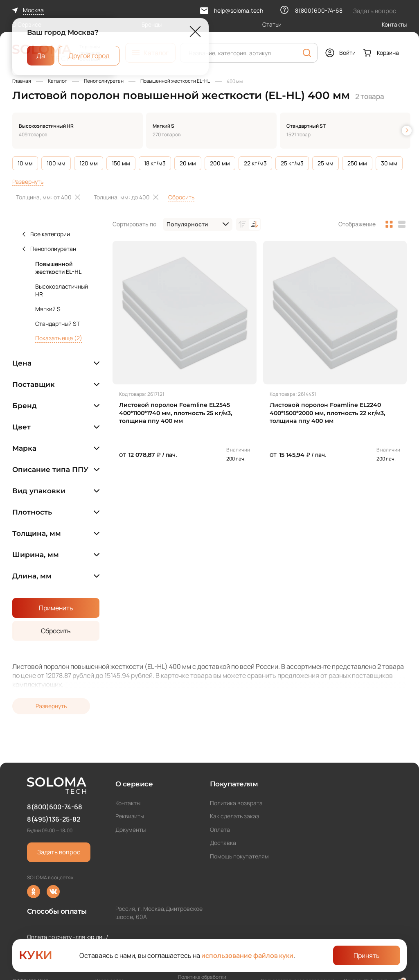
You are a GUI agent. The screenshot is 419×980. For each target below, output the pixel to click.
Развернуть (28, 182)
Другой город (89, 55)
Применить (56, 608)
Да (41, 55)
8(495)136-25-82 (54, 819)
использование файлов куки (247, 955)
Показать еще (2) (59, 338)
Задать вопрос (59, 852)
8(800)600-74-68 (55, 807)
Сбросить (181, 197)
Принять (367, 955)
